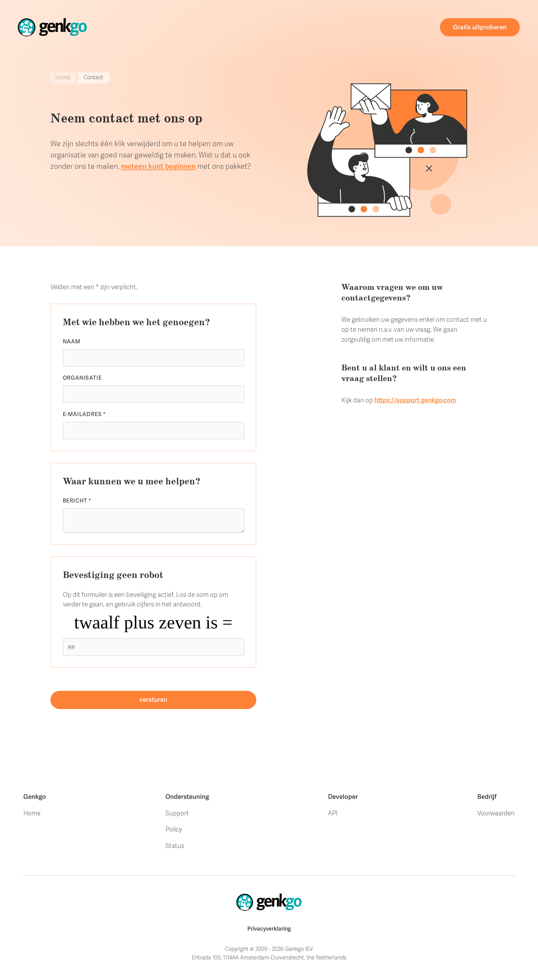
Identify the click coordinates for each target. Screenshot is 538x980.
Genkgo (35, 797)
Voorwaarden (496, 813)
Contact (412, 29)
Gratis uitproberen (480, 27)
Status (175, 846)
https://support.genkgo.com (415, 400)
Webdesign (366, 28)
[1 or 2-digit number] (154, 647)
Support (177, 813)
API (333, 813)
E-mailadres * (84, 414)
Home (172, 27)
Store (199, 27)
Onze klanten (245, 27)
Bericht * (77, 501)
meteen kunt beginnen (158, 166)
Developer (343, 797)
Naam (72, 342)
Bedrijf (487, 797)
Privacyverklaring (269, 929)
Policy (174, 829)
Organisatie (82, 378)
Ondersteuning (308, 27)
